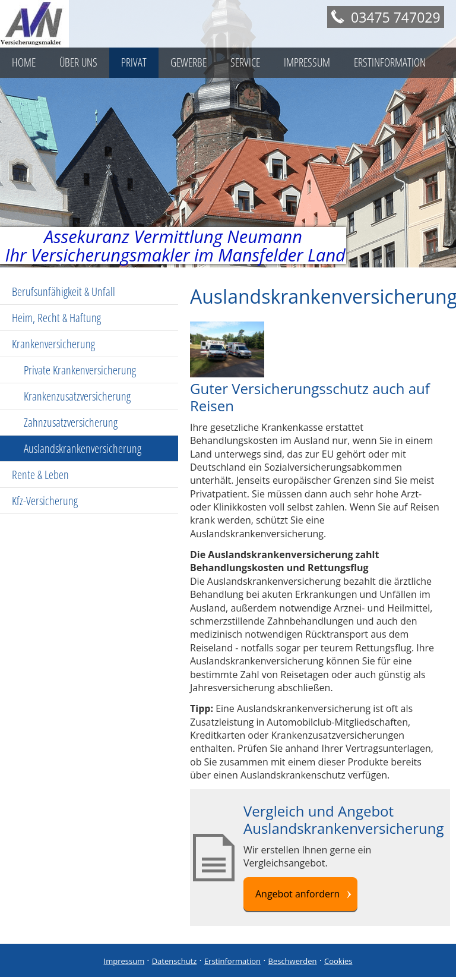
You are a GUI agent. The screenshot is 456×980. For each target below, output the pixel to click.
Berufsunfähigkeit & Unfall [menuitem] (64, 292)
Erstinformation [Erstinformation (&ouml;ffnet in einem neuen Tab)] (232, 961)
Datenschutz (175, 961)
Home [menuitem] (24, 62)
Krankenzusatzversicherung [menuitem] (77, 396)
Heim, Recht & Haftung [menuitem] (56, 318)
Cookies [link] (338, 961)
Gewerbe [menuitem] (189, 62)
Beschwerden (293, 961)
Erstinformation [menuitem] (390, 62)
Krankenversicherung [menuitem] (53, 344)
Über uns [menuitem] (78, 62)
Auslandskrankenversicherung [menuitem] (83, 448)
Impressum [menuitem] (307, 62)
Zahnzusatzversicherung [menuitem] (71, 422)
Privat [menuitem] (134, 62)
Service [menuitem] (245, 62)
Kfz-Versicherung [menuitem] (45, 501)
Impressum (124, 961)
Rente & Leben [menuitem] (40, 475)
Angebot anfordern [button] (297, 894)
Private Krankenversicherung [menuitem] (80, 370)
